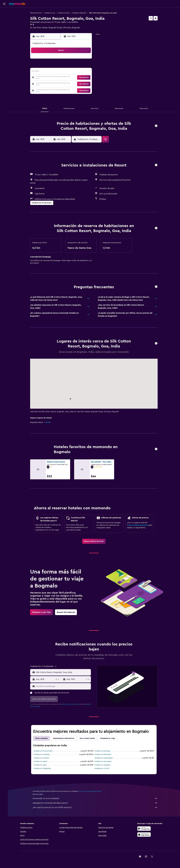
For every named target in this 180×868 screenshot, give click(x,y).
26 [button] (62, 84)
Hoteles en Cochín (102, 768)
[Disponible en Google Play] (144, 829)
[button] (4, 4)
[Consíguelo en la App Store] (144, 835)
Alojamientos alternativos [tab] (64, 738)
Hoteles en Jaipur (41, 761)
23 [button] (86, 78)
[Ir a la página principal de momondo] (17, 4)
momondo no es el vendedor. (96, 798)
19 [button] (62, 78)
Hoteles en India (64, 13)
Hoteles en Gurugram (103, 761)
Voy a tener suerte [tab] (88, 738)
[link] (94, 541)
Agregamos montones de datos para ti (96, 803)
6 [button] (68, 66)
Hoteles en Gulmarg (42, 754)
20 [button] (68, 78)
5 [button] (62, 66)
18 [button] (56, 78)
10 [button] (50, 72)
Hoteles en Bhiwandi (103, 754)
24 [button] (50, 84)
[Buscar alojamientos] (4, 17)
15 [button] (80, 72)
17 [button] (50, 78)
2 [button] (86, 60)
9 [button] (86, 66)
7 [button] (74, 66)
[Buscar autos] (4, 22)
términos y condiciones (71, 704)
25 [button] (56, 84)
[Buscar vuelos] (4, 11)
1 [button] (80, 60)
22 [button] (80, 78)
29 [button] (80, 84)
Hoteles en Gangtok (103, 765)
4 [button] (56, 66)
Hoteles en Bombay (103, 751)
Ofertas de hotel (36, 13)
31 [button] (50, 90)
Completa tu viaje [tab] (108, 738)
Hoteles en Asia (50, 13)
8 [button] (80, 66)
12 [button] (62, 72)
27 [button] (68, 84)
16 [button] (86, 72)
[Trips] (4, 29)
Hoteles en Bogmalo (80, 13)
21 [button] (74, 78)
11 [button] (56, 72)
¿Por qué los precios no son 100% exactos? (96, 807)
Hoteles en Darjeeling (43, 768)
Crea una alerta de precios (138, 525)
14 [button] (74, 72)
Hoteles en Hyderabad (104, 758)
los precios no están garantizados (90, 791)
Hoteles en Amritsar (42, 758)
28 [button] (74, 84)
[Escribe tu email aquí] (63, 686)
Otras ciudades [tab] (42, 738)
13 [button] (68, 72)
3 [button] (50, 66)
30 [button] (86, 84)
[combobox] (63, 672)
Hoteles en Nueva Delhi (43, 751)
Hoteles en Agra (40, 765)
